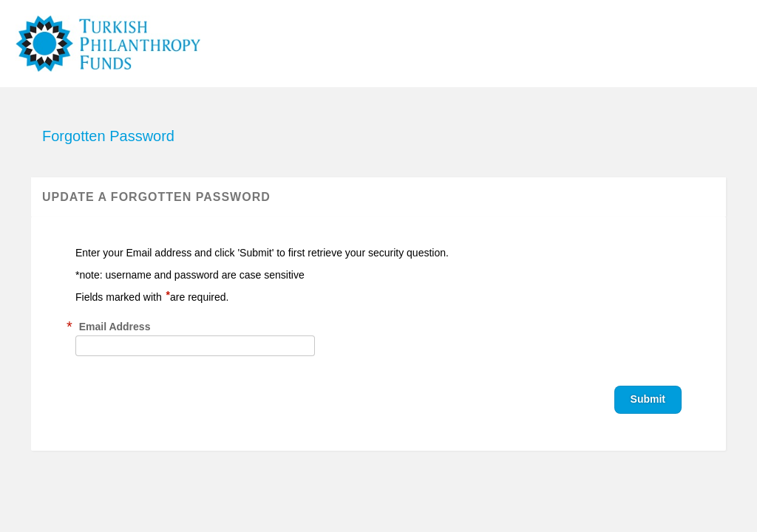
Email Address (115, 327)
